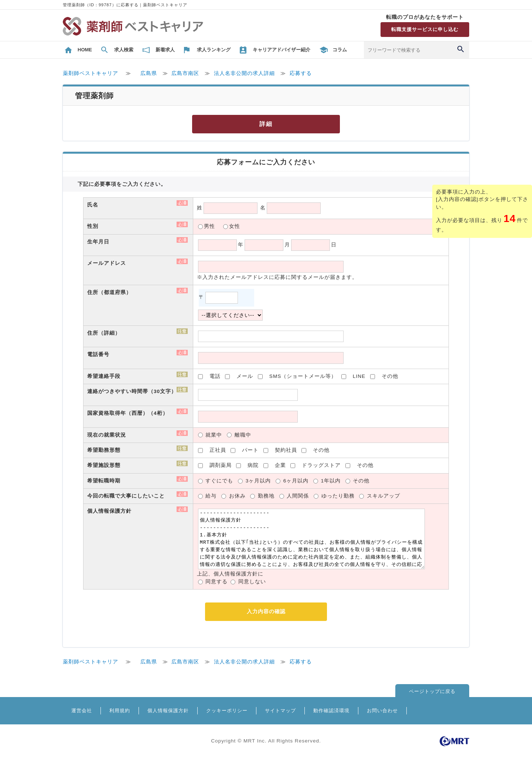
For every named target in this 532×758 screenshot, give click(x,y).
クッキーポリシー (227, 711)
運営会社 (82, 711)
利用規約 (120, 711)
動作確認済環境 (331, 711)
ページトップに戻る (432, 691)
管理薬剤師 (94, 96)
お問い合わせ (382, 711)
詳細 (266, 124)
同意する (216, 582)
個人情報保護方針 (168, 711)
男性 (209, 226)
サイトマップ (280, 711)
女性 (235, 226)
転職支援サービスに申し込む (425, 29)
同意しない (252, 582)
